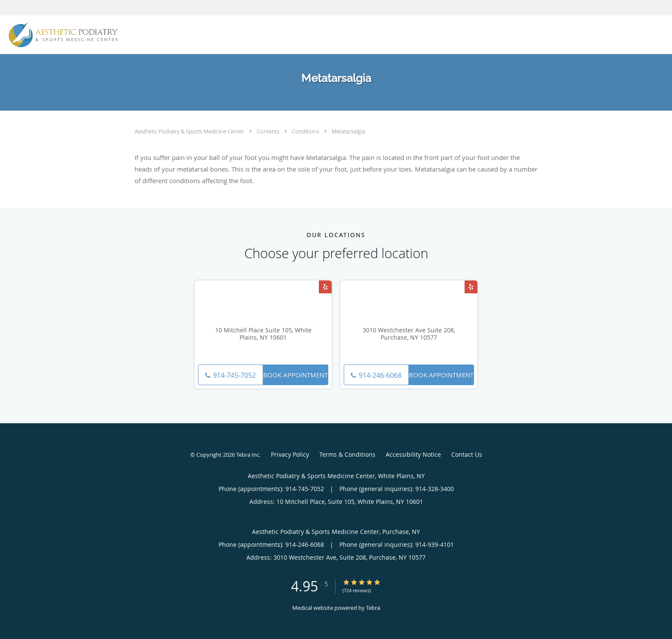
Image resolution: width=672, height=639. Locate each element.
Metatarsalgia (348, 131)
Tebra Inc (248, 455)
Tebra (373, 608)
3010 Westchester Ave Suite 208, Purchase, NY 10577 (409, 334)
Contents (269, 131)
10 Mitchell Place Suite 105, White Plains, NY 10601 (263, 334)
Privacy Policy (290, 454)
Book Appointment (295, 375)
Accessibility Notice (413, 454)
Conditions (306, 131)
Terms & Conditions (347, 454)
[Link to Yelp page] (325, 287)
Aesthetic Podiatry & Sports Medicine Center (190, 131)
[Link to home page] (61, 35)
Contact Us (467, 454)
